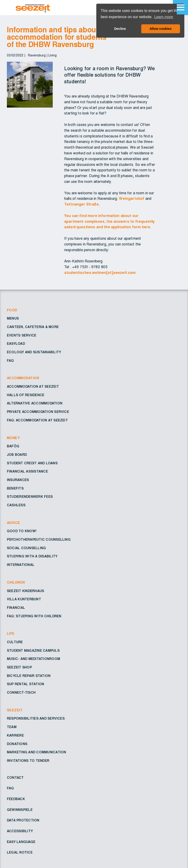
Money (13, 438)
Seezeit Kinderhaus (25, 591)
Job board (17, 455)
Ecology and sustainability (34, 352)
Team (12, 727)
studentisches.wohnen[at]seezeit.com (100, 273)
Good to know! (22, 531)
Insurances (18, 480)
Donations (17, 744)
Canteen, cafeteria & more (33, 327)
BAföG (13, 446)
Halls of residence (26, 395)
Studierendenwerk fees (30, 497)
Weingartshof (132, 199)
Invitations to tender (28, 761)
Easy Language (21, 842)
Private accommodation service (38, 412)
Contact (15, 778)
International (21, 565)
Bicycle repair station (29, 676)
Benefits (15, 489)
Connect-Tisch (21, 693)
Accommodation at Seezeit (33, 387)
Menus (13, 319)
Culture (15, 642)
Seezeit (15, 710)
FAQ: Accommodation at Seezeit (37, 420)
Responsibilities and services (36, 719)
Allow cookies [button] (160, 29)
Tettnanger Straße (82, 204)
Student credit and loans (32, 463)
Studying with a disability (32, 556)
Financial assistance (27, 472)
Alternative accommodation (35, 403)
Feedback (16, 799)
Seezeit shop (19, 668)
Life (11, 634)
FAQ (10, 361)
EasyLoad (16, 344)
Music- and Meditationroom (33, 659)
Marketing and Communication (36, 752)
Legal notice (20, 853)
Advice (14, 523)
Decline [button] (120, 29)
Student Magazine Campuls (33, 651)
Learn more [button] (164, 17)
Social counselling (26, 548)
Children (16, 583)
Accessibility (20, 831)
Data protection (23, 821)
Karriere (15, 736)
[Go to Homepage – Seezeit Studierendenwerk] (44, 8)
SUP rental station (25, 684)
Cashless (16, 505)
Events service (22, 336)
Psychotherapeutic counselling (39, 540)
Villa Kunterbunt (24, 599)
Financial (16, 608)
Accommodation (23, 378)
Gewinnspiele (20, 810)
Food (12, 310)
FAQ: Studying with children (34, 616)
